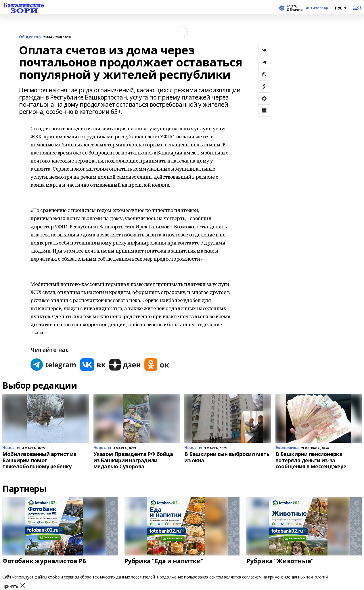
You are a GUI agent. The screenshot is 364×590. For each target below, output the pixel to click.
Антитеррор (317, 8)
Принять (10, 586)
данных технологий (310, 577)
